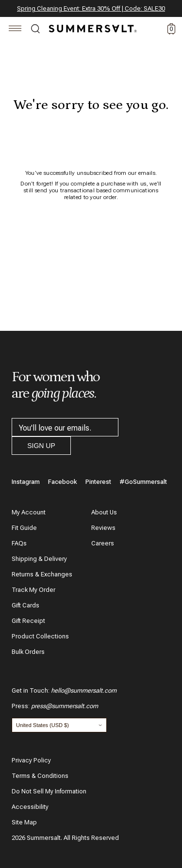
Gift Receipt (28, 621)
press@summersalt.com (65, 706)
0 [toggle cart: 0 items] (172, 29)
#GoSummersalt (143, 482)
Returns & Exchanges (42, 574)
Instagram (26, 482)
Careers (103, 543)
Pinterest (98, 482)
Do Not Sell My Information (49, 791)
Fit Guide (24, 528)
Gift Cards (25, 605)
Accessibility (30, 807)
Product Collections (40, 636)
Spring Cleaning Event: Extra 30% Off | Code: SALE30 (91, 8)
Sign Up (41, 446)
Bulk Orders (28, 652)
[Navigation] (15, 30)
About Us (104, 512)
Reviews (103, 528)
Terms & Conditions (40, 776)
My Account (29, 512)
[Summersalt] (91, 29)
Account (154, 29)
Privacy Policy (31, 760)
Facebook (63, 482)
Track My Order (33, 590)
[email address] (65, 427)
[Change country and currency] (59, 725)
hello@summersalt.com (84, 690)
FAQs (19, 543)
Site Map (24, 822)
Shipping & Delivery (39, 559)
